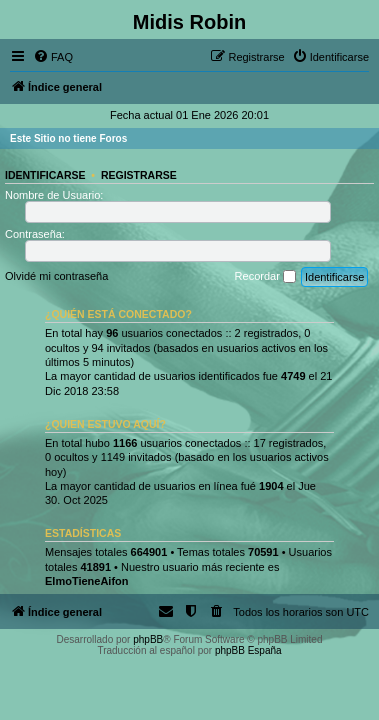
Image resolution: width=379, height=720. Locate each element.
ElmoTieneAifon (87, 581)
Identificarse (45, 175)
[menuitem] (53, 57)
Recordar (265, 277)
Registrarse (139, 175)
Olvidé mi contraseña (56, 276)
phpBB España (248, 650)
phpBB (148, 639)
